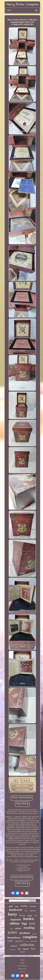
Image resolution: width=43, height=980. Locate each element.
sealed (27, 942)
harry (12, 914)
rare (11, 929)
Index (22, 960)
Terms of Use (22, 969)
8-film (17, 907)
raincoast (34, 941)
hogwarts (16, 919)
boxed (26, 949)
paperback (19, 941)
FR (24, 972)
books (29, 919)
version (33, 906)
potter (12, 932)
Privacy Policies (22, 966)
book (32, 924)
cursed (22, 952)
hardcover (16, 910)
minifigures (14, 946)
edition (14, 923)
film (19, 949)
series (24, 906)
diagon (30, 916)
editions (18, 928)
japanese (35, 934)
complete (30, 937)
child (11, 906)
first (33, 949)
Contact (22, 963)
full (36, 916)
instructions (12, 950)
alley (26, 911)
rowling (29, 928)
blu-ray (22, 915)
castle (10, 941)
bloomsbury (14, 938)
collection (27, 945)
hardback (25, 933)
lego (24, 923)
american (33, 911)
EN (21, 972)
